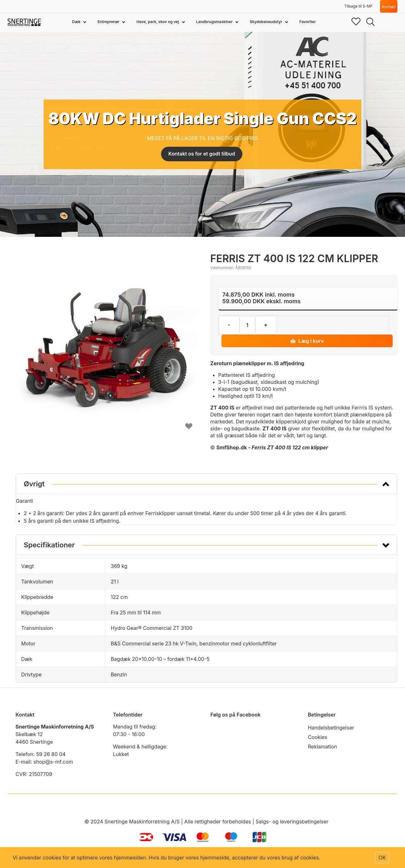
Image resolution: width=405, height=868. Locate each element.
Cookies (318, 737)
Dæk (77, 22)
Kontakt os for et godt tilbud (202, 154)
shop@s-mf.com (53, 762)
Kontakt (389, 7)
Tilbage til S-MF (358, 6)
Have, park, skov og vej (158, 22)
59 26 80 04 (51, 754)
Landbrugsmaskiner (215, 22)
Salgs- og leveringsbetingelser (292, 822)
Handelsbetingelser (331, 728)
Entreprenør (109, 22)
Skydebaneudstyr (266, 22)
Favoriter (308, 22)
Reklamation (322, 747)
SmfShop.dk (232, 447)
